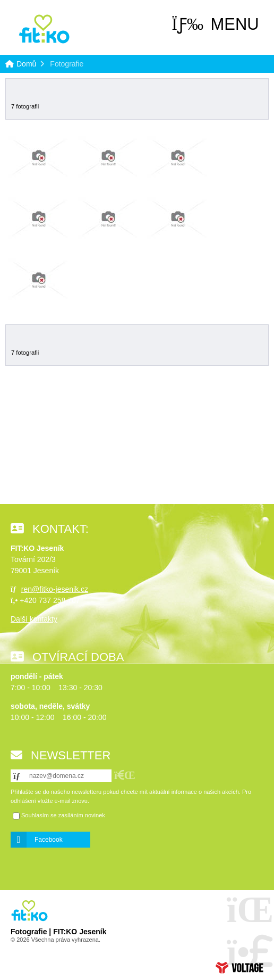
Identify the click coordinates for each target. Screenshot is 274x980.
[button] (216, 25)
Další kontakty (34, 619)
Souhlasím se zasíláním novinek (63, 816)
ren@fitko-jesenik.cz (55, 589)
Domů (44, 29)
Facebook (49, 840)
